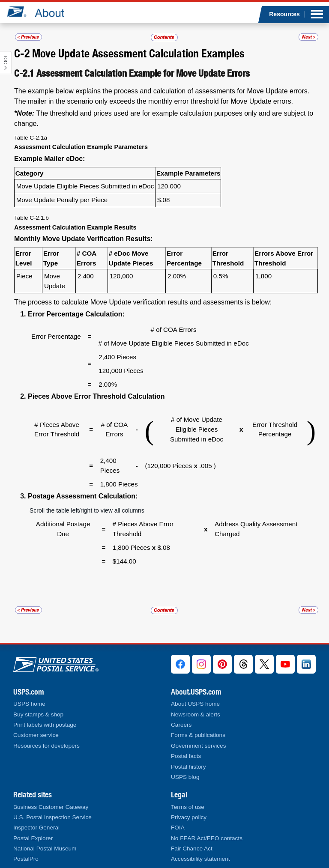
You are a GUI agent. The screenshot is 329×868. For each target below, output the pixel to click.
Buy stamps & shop (38, 714)
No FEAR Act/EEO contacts (207, 838)
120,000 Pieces (121, 371)
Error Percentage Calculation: (76, 314)
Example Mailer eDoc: (49, 159)
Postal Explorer (33, 838)
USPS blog (185, 777)
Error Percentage (56, 336)
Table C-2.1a (31, 138)
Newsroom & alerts (196, 714)
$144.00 (124, 549)
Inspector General (36, 828)
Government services (198, 746)
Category (30, 173)
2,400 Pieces (117, 357)
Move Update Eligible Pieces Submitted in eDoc (85, 186)
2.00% (177, 276)
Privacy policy (189, 817)
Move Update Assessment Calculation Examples (138, 53)
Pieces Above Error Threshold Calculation (96, 396)
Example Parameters (188, 173)
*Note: (24, 113)
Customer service (36, 735)
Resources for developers (46, 746)
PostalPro (26, 859)
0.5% (221, 276)
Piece (24, 276)
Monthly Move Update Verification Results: (84, 239)
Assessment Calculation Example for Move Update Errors (143, 73)
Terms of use (188, 807)
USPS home (29, 704)
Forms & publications (198, 735)
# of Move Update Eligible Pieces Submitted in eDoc (174, 343)
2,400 (86, 276)
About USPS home (195, 704)
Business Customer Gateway (51, 807)
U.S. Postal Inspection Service (52, 817)
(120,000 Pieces (169, 466)
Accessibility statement (200, 859)
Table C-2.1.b (31, 218)
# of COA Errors (174, 330)
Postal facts (186, 756)
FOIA (178, 828)
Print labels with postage (45, 725)
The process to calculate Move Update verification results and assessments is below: (143, 302)
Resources (284, 14)
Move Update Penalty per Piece (62, 200)
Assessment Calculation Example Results (75, 227)
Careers (181, 725)
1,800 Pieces (119, 484)
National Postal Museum (45, 849)
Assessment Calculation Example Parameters (81, 147)
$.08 (164, 200)
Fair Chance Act (192, 849)
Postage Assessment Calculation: (83, 496)
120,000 (169, 186)
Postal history (188, 767)
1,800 (263, 276)
